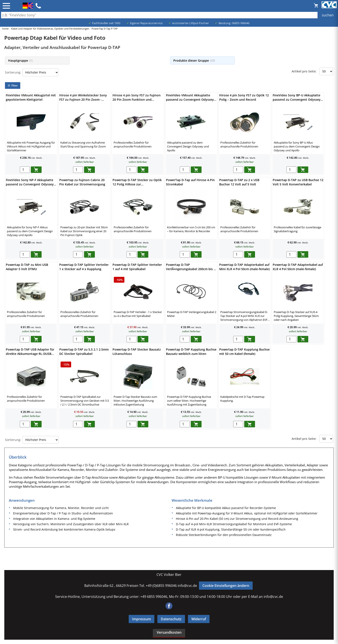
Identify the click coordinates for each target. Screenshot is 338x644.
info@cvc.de (187, 586)
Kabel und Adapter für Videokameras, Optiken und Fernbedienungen (50, 29)
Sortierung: (13, 72)
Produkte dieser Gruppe (194, 60)
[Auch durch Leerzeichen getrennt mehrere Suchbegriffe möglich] (169, 15)
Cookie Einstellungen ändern (226, 586)
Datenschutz (171, 619)
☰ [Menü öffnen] (6, 6)
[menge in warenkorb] (25, 170)
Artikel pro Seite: (304, 71)
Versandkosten (169, 632)
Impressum (142, 619)
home (5, 29)
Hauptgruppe (20, 60)
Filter (13, 85)
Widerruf (199, 619)
